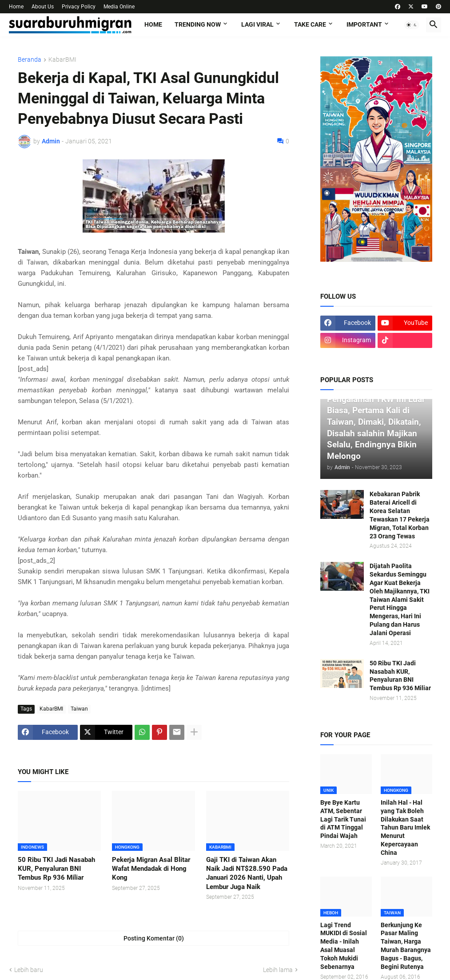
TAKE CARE (310, 24)
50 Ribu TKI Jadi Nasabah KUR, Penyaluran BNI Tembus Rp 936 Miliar (56, 869)
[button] (412, 25)
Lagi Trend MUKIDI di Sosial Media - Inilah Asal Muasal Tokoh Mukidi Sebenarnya (344, 946)
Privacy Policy (79, 7)
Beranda (30, 60)
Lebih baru (29, 970)
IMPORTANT (364, 24)
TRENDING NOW (198, 24)
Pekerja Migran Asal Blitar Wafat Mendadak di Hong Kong (151, 869)
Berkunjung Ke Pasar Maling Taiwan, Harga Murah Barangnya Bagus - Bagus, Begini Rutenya (406, 946)
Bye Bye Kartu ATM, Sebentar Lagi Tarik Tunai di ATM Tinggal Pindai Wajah (343, 819)
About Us (43, 7)
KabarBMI (62, 60)
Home (16, 7)
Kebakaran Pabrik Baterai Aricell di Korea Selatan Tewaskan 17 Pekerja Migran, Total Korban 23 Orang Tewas (400, 515)
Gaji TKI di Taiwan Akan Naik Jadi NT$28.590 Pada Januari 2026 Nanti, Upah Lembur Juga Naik (247, 873)
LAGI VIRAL (257, 24)
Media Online (119, 7)
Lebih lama (278, 970)
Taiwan (79, 709)
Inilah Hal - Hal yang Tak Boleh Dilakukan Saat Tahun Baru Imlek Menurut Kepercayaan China (405, 828)
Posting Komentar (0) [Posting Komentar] (154, 938)
